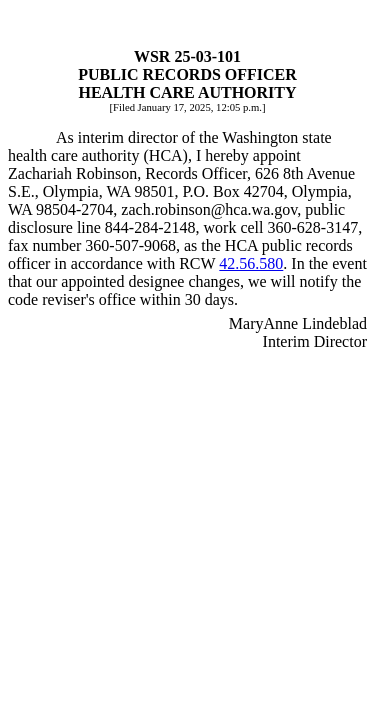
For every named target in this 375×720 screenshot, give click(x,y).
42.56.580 (251, 263)
